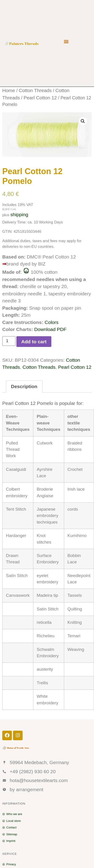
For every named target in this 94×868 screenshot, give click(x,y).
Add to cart (34, 342)
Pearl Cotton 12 (40, 98)
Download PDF (50, 329)
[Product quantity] (9, 341)
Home (9, 90)
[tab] (24, 387)
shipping (19, 214)
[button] (66, 41)
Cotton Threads (35, 90)
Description (24, 386)
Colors (52, 322)
